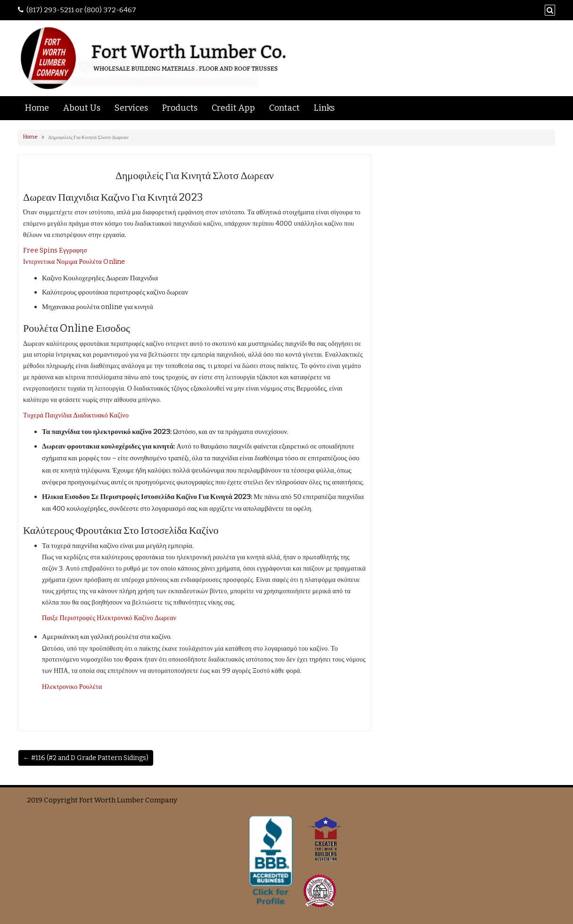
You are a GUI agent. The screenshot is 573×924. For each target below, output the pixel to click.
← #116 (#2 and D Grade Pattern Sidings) (86, 758)
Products (180, 108)
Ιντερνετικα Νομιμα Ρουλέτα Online (74, 262)
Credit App (233, 108)
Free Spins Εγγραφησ (55, 250)
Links (324, 108)
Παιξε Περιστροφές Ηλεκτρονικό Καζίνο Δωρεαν (109, 618)
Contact (284, 108)
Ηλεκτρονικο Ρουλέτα (72, 687)
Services (131, 108)
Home (37, 108)
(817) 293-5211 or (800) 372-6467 (81, 10)
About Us (82, 108)
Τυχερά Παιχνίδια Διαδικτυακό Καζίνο (76, 415)
